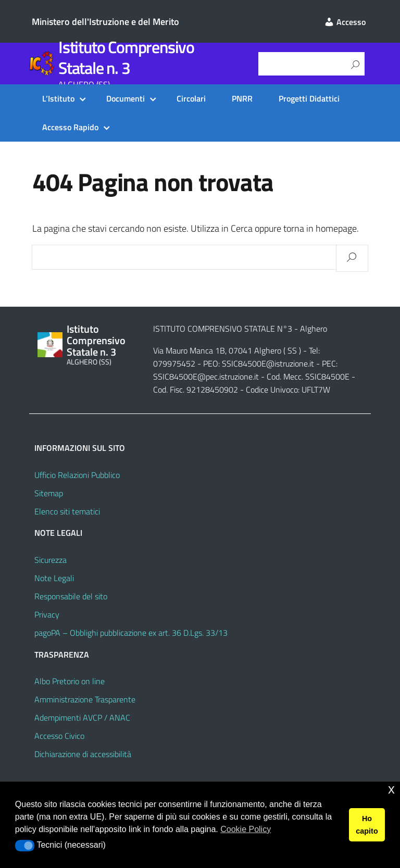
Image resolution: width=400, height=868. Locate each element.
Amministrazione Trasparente (85, 699)
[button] (25, 846)
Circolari (191, 98)
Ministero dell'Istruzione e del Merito (105, 22)
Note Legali (54, 578)
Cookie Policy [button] (246, 829)
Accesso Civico (59, 736)
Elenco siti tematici (67, 511)
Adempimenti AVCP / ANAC (82, 718)
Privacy (47, 614)
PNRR (242, 98)
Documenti (126, 98)
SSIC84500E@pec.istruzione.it (206, 376)
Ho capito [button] (367, 825)
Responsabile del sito (71, 596)
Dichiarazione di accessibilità (83, 754)
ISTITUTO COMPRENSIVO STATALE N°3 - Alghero (240, 329)
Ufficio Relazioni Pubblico (77, 475)
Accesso (345, 22)
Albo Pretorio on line (70, 681)
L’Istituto (58, 98)
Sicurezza (51, 560)
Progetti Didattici (309, 98)
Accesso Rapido (70, 127)
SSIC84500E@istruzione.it (268, 363)
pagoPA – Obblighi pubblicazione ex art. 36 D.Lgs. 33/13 (131, 633)
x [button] (391, 789)
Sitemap (49, 493)
